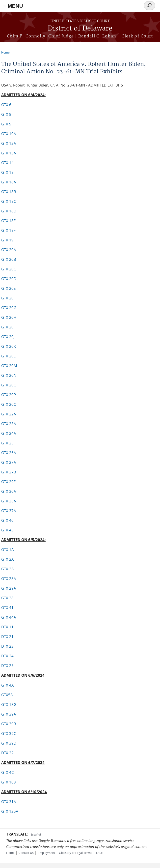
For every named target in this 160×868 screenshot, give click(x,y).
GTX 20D (9, 279)
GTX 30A (9, 491)
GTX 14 (7, 163)
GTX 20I (8, 327)
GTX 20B (9, 259)
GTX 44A (9, 617)
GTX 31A (9, 802)
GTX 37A (9, 511)
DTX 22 (7, 753)
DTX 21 (7, 637)
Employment (46, 853)
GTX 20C (9, 269)
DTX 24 (7, 656)
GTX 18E (8, 221)
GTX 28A (9, 579)
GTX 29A (9, 588)
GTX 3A (8, 569)
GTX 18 (7, 172)
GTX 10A (9, 134)
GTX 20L (8, 356)
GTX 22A (9, 414)
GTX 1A (8, 550)
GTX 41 (7, 608)
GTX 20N (9, 375)
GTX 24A (9, 433)
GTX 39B (9, 724)
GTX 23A (9, 424)
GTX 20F (8, 298)
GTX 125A (10, 811)
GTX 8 (6, 114)
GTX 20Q (9, 404)
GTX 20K (9, 346)
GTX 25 (7, 443)
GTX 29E (8, 482)
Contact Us (26, 853)
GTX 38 (7, 598)
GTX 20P (9, 395)
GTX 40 (7, 520)
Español (36, 834)
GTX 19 (7, 240)
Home (5, 52)
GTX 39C (9, 733)
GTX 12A (9, 143)
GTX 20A (9, 250)
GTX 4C (7, 772)
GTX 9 (6, 124)
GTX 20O (9, 385)
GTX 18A (9, 182)
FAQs (100, 853)
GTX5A (7, 695)
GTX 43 (7, 530)
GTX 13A (9, 153)
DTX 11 (7, 627)
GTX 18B (9, 192)
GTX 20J (8, 337)
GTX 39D (9, 743)
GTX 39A (9, 714)
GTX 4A (8, 685)
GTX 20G (9, 308)
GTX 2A (8, 559)
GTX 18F (8, 230)
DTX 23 (7, 646)
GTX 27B (9, 472)
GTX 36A (9, 501)
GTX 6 (6, 105)
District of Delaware (80, 29)
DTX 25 (7, 665)
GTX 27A (9, 462)
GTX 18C (9, 201)
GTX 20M (9, 366)
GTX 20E (8, 288)
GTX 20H (9, 317)
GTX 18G (9, 704)
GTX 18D (9, 211)
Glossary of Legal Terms (76, 853)
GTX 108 (9, 782)
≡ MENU (13, 6)
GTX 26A (9, 453)
